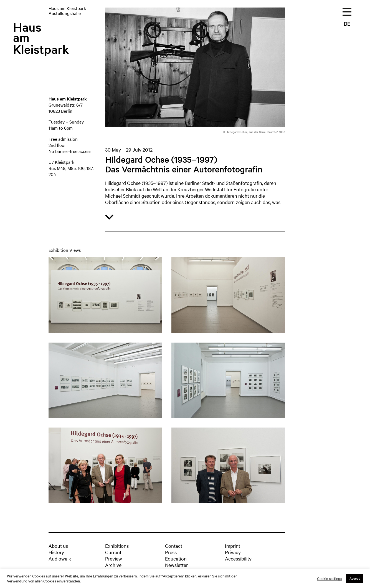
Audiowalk (60, 558)
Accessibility (238, 558)
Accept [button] (355, 578)
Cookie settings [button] (330, 579)
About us (58, 546)
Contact (174, 546)
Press (171, 552)
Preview (114, 558)
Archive (113, 565)
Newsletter (176, 565)
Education (176, 558)
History (56, 552)
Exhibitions (117, 546)
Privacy (233, 552)
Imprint (233, 546)
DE (347, 24)
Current (113, 552)
